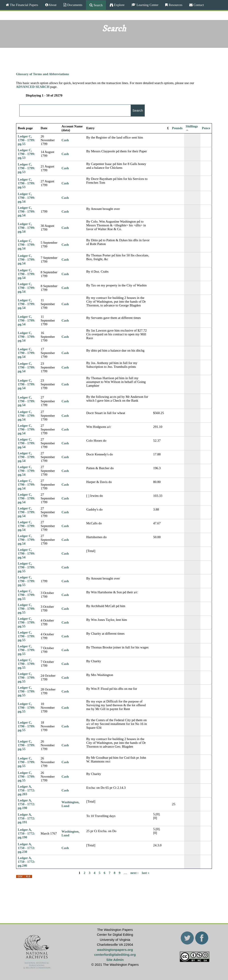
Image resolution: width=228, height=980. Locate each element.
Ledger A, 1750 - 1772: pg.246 (26, 862)
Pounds (177, 128)
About (52, 5)
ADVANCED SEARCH (33, 87)
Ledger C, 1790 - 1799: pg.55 (26, 140)
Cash (65, 140)
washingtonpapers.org (115, 950)
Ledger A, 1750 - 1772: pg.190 (26, 804)
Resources (175, 5)
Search (98, 5)
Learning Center (147, 5)
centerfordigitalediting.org (115, 955)
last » (146, 873)
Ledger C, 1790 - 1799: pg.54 (26, 198)
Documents (74, 5)
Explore (119, 5)
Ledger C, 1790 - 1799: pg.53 (26, 154)
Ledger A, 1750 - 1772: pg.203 (26, 790)
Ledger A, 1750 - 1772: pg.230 (26, 848)
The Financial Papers (23, 5)
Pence (206, 128)
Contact (198, 5)
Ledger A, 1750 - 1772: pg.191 (26, 818)
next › (134, 873)
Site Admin (115, 960)
